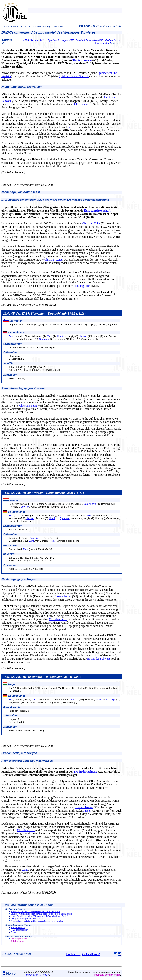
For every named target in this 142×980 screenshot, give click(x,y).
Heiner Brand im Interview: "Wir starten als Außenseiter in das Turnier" (39, 916)
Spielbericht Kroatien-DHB (89, 40)
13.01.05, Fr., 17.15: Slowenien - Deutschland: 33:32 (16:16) (44, 314)
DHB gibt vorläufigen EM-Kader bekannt (27, 919)
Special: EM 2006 (18, 928)
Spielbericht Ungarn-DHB (61, 40)
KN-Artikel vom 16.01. (35, 40)
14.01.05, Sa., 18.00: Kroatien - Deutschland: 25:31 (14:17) (43, 493)
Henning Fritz (82, 286)
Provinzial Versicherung (106, 975)
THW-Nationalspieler (19, 930)
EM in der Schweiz (99, 659)
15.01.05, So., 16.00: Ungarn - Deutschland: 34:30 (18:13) (43, 677)
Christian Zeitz (83, 104)
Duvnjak (25, 507)
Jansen (83, 336)
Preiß (60, 336)
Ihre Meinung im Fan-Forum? (83, 954)
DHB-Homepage (17, 941)
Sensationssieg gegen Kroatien (23, 388)
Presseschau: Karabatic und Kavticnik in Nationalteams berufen (37, 921)
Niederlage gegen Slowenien (22, 87)
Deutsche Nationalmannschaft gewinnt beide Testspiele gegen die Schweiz (41, 914)
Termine (14, 932)
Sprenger (44, 339)
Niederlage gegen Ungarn (19, 579)
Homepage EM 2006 (19, 939)
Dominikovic (90, 504)
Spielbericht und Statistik (74, 76)
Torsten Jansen (82, 60)
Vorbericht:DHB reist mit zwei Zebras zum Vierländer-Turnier (35, 911)
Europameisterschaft (97, 211)
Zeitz (72, 127)
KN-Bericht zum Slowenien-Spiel (107, 42)
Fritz (11, 336)
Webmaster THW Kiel (38, 975)
